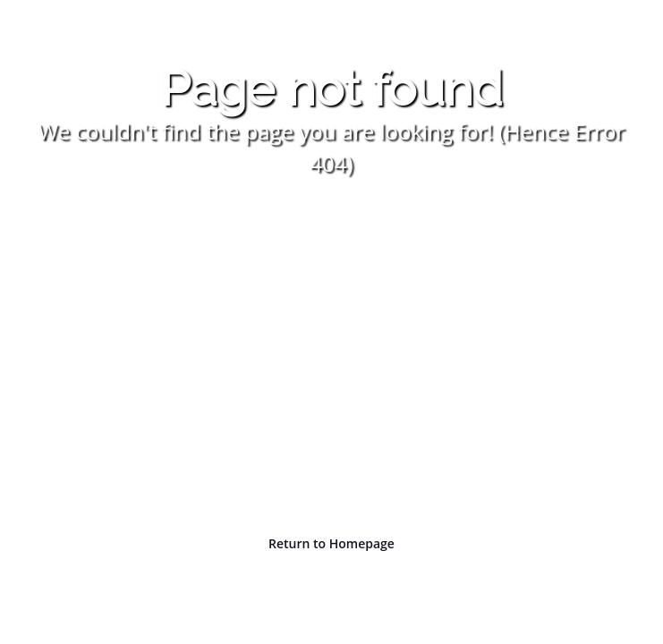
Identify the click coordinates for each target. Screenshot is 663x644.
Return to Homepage (331, 543)
